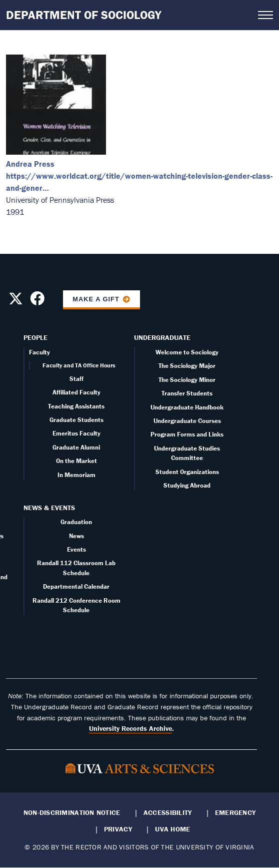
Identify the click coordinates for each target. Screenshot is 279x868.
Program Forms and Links (187, 434)
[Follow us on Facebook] (37, 301)
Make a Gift (96, 299)
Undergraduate (162, 337)
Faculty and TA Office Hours (79, 365)
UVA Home (172, 829)
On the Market (76, 461)
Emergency (235, 812)
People (35, 337)
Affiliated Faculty (76, 392)
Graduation (76, 522)
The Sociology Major (187, 366)
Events (76, 549)
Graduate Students (76, 420)
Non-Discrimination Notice (72, 812)
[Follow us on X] (16, 301)
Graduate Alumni (76, 447)
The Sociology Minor (187, 380)
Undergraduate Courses (187, 421)
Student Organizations (187, 472)
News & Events (49, 508)
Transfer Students (187, 393)
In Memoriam (76, 475)
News (76, 536)
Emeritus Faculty (76, 433)
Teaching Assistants (76, 406)
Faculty (39, 352)
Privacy (118, 829)
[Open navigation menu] (265, 15)
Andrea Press (30, 164)
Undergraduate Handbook (187, 407)
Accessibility (168, 812)
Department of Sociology (84, 15)
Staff (76, 379)
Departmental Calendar (76, 586)
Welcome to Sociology (187, 352)
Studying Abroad (187, 485)
